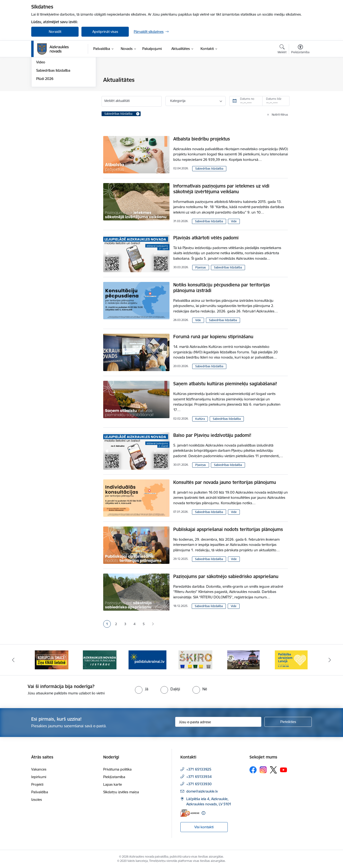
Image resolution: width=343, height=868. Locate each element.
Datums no (247, 99)
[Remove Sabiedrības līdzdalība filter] (138, 114)
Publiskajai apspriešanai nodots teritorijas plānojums (228, 529)
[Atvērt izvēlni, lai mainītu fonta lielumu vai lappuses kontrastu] (300, 50)
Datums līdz (274, 99)
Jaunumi (43, 88)
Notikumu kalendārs (52, 80)
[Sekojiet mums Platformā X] (273, 770)
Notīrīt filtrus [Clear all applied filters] (280, 115)
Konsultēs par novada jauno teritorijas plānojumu (225, 482)
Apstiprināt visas (105, 32)
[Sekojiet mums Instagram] (263, 770)
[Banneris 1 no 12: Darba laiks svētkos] (52, 660)
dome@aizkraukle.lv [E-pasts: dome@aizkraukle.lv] (202, 791)
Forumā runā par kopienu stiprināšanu (213, 337)
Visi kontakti (204, 827)
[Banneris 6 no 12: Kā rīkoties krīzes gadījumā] (291, 660)
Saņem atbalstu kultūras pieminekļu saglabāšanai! (225, 384)
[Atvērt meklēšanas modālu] (282, 50)
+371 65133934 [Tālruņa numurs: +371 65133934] (199, 777)
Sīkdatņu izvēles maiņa (121, 792)
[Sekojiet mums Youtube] (284, 770)
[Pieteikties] (288, 722)
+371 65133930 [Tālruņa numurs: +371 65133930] (199, 784)
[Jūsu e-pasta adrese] (218, 722)
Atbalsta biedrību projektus (202, 139)
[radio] (142, 689)
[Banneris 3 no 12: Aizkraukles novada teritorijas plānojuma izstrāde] (147, 660)
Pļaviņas (201, 267)
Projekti (37, 784)
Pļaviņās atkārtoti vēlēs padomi (206, 238)
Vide (234, 221)
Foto (40, 105)
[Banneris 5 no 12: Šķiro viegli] (243, 660)
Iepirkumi (39, 777)
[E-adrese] (190, 813)
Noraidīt (55, 32)
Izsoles (37, 800)
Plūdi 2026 (45, 129)
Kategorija (178, 101)
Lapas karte (113, 784)
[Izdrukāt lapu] (300, 78)
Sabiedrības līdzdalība (53, 121)
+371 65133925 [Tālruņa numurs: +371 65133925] (199, 769)
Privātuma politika (117, 769)
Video (41, 113)
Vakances (39, 769)
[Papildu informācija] (203, 813)
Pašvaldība (40, 792)
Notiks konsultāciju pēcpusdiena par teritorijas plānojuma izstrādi (222, 288)
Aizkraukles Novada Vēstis (57, 97)
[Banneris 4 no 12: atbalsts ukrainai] (196, 660)
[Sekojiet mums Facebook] (253, 770)
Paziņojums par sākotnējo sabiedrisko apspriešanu (226, 576)
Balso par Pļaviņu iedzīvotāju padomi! (212, 435)
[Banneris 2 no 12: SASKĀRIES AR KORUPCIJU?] (100, 660)
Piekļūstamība (114, 777)
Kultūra (200, 419)
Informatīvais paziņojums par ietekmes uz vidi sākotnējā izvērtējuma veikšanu (221, 189)
